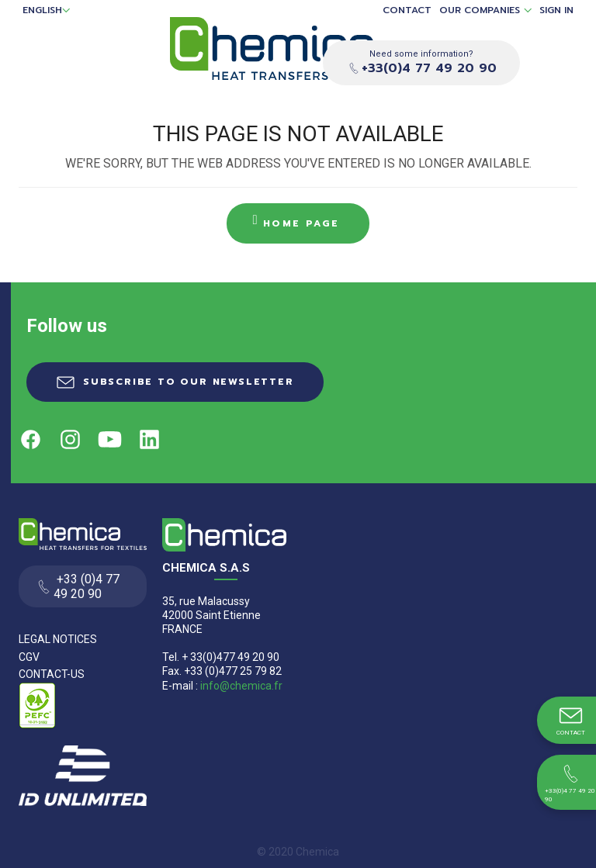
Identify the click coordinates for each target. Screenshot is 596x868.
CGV (29, 657)
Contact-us (52, 674)
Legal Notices (58, 639)
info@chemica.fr (241, 686)
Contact (407, 10)
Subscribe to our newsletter (189, 382)
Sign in (556, 10)
